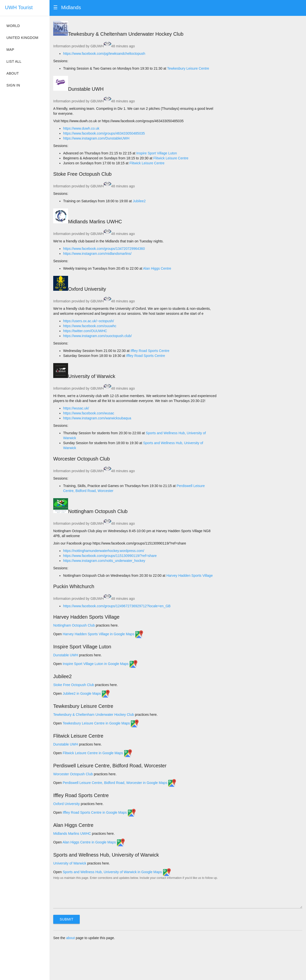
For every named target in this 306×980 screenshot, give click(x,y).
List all (14, 61)
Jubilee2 (139, 201)
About (13, 73)
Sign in (13, 85)
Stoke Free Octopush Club (74, 685)
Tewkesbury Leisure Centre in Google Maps (101, 723)
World (13, 26)
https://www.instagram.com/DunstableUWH (96, 138)
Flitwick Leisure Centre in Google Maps (97, 753)
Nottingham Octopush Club (74, 625)
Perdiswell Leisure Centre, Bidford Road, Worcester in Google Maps (119, 783)
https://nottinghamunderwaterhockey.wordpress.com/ (104, 551)
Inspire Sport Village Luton (156, 153)
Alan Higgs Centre (157, 268)
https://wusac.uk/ (76, 408)
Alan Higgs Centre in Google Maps (93, 842)
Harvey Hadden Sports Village (190, 576)
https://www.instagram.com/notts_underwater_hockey (104, 561)
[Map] (263, 41)
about (70, 938)
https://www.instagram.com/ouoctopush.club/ (97, 336)
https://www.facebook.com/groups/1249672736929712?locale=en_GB (117, 606)
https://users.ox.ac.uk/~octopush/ (89, 321)
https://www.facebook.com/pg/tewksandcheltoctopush (104, 54)
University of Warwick (70, 863)
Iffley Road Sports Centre (150, 351)
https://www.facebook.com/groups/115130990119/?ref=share (110, 556)
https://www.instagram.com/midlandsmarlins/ (97, 254)
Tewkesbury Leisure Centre (188, 68)
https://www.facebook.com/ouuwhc (90, 326)
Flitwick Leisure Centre (171, 158)
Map (10, 50)
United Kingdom (22, 38)
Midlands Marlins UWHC (72, 834)
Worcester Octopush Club (73, 774)
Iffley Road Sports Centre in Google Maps (99, 812)
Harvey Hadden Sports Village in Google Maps (103, 634)
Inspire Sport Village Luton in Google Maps (100, 664)
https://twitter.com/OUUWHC (85, 331)
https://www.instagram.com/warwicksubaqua (97, 418)
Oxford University (66, 804)
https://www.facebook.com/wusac (89, 413)
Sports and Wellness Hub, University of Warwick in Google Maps (117, 872)
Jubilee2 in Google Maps (86, 693)
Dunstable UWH (66, 655)
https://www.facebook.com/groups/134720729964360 (104, 249)
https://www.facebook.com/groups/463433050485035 (104, 133)
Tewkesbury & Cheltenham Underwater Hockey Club (94, 715)
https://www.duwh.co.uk (81, 128)
